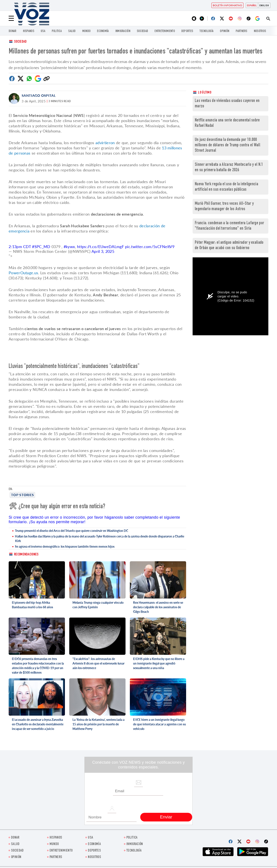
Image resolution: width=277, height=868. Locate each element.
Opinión (225, 31)
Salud (72, 31)
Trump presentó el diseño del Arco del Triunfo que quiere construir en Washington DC (72, 531)
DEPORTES (187, 31)
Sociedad (142, 31)
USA (43, 31)
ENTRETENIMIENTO (165, 31)
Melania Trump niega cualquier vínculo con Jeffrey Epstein (98, 605)
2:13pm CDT (20, 247)
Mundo (86, 31)
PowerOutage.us (23, 273)
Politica (57, 31)
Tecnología (206, 31)
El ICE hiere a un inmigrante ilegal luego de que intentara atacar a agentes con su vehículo (159, 724)
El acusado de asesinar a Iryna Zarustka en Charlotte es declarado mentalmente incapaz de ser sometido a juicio (38, 724)
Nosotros (260, 31)
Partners (241, 31)
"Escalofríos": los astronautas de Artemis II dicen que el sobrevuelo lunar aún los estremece (98, 663)
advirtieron (106, 143)
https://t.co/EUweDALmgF (101, 247)
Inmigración (123, 31)
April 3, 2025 (103, 251)
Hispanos (29, 31)
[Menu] (11, 18)
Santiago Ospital (39, 95)
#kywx (69, 247)
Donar (13, 31)
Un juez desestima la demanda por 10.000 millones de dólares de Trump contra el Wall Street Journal (227, 145)
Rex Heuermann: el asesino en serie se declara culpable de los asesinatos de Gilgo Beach (158, 607)
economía (103, 31)
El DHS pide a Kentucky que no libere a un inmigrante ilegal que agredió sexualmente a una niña (159, 663)
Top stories (22, 495)
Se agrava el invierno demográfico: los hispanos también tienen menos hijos (65, 546)
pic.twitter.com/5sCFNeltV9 (150, 247)
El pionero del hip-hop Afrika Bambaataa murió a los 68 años (32, 605)
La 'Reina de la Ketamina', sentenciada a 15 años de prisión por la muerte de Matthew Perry (98, 724)
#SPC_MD (41, 247)
